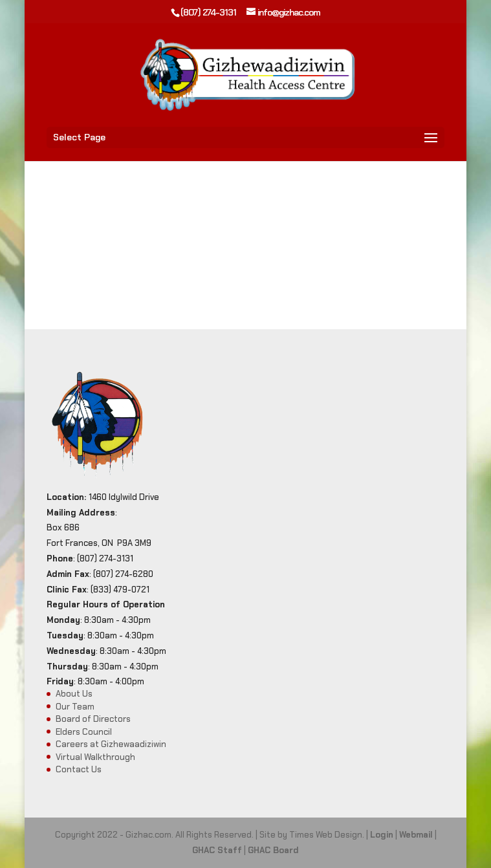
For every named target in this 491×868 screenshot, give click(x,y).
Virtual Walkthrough (95, 757)
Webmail (416, 835)
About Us (74, 694)
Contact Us (79, 769)
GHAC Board (273, 850)
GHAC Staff (217, 850)
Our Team (75, 707)
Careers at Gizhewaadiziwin (111, 744)
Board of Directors (93, 719)
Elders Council (84, 732)
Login (382, 835)
